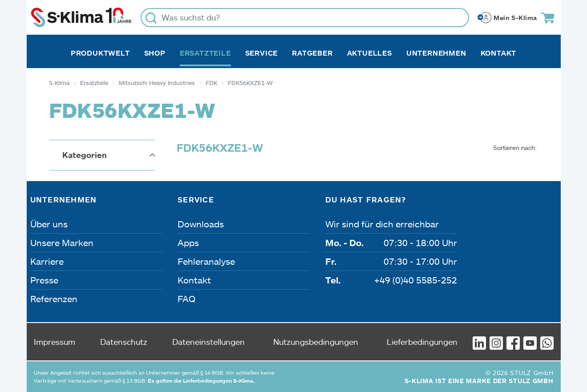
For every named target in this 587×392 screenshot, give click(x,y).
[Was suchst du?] (305, 18)
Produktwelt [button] (100, 53)
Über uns (49, 224)
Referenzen (54, 299)
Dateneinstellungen (208, 342)
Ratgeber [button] (312, 53)
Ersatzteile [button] (205, 53)
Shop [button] (155, 53)
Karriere (47, 261)
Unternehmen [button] (436, 53)
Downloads (201, 224)
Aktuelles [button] (370, 53)
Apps (188, 242)
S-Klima (59, 83)
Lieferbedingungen (422, 342)
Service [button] (262, 53)
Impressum (55, 342)
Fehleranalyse (206, 261)
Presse (44, 280)
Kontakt (499, 53)
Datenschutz (124, 342)
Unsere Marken (62, 242)
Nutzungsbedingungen (316, 342)
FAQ (186, 299)
